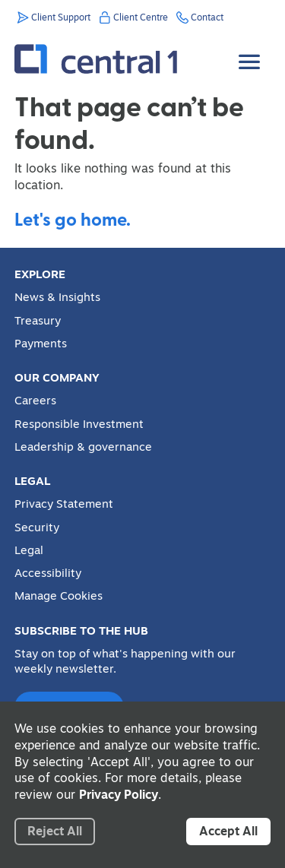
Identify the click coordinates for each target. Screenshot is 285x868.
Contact (207, 17)
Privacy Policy (119, 794)
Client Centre (141, 17)
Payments (41, 344)
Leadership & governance (83, 447)
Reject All (55, 831)
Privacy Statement (64, 504)
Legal (29, 550)
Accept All (228, 831)
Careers (35, 401)
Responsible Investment (79, 424)
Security (37, 527)
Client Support (61, 17)
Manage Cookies (59, 596)
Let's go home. (73, 219)
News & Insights (57, 297)
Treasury (38, 321)
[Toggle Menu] (251, 51)
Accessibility (48, 573)
